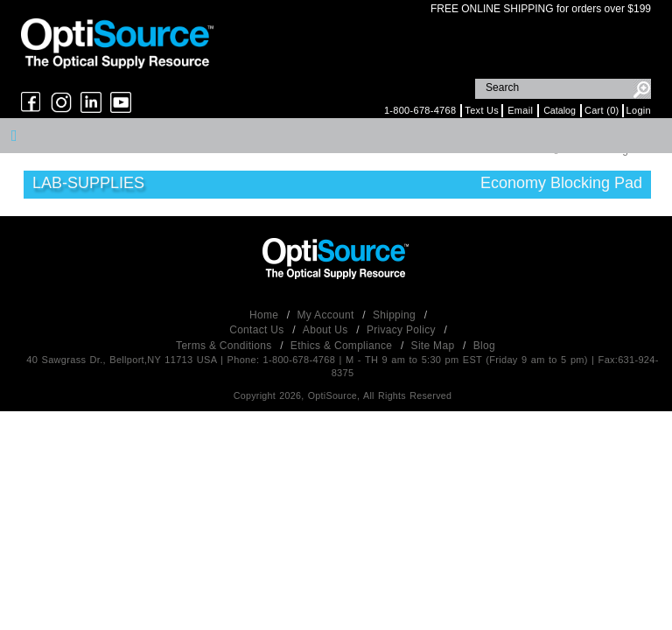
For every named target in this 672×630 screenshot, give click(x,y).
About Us (327, 330)
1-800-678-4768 (420, 110)
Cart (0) (602, 110)
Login (639, 110)
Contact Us (258, 330)
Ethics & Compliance (343, 346)
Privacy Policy (403, 330)
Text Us (482, 110)
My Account (328, 315)
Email (520, 110)
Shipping (396, 315)
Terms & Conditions (225, 346)
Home (266, 315)
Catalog (560, 110)
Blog (484, 346)
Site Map (434, 346)
